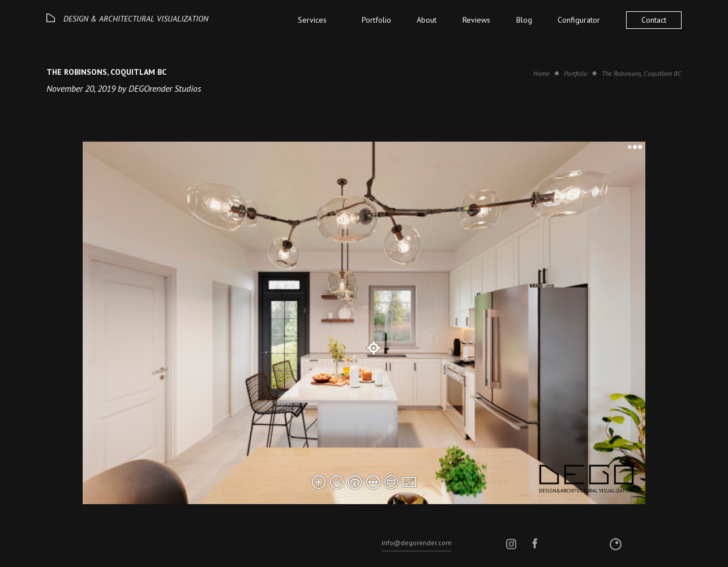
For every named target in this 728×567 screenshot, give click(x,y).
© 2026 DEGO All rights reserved (92, 554)
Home (541, 73)
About (427, 20)
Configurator (579, 20)
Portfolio (376, 20)
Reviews (476, 20)
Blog (524, 20)
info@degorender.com (417, 553)
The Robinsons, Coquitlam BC (642, 73)
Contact (654, 20)
